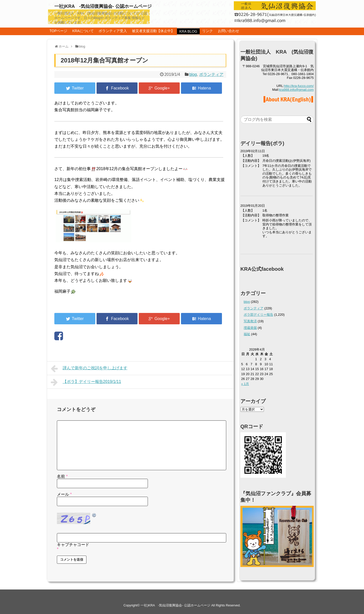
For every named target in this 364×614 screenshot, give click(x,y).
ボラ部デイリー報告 (258, 315)
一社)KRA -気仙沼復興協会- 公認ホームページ (103, 6)
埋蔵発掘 (250, 328)
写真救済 (250, 321)
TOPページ (59, 31)
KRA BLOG (188, 31)
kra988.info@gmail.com (296, 90)
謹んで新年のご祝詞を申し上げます (89, 369)
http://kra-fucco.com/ (299, 86)
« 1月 (245, 384)
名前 (62, 476)
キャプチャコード (73, 545)
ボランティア (211, 74)
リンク (208, 31)
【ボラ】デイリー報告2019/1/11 (86, 382)
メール (64, 494)
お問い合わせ (229, 31)
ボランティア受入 (113, 31)
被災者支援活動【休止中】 (153, 31)
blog (193, 74)
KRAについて (83, 31)
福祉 (247, 334)
